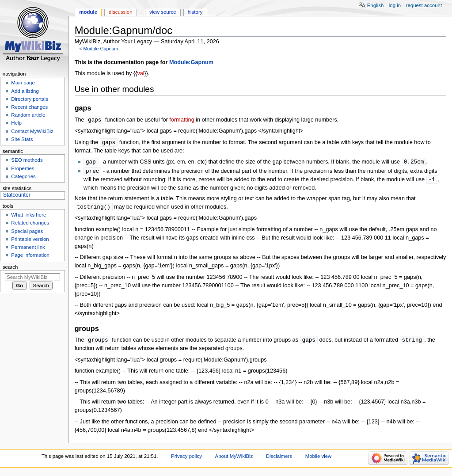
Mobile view (319, 459)
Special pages (27, 231)
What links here (28, 215)
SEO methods (27, 160)
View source (163, 12)
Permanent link (28, 247)
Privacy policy (186, 459)
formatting (182, 120)
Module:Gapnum (101, 49)
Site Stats (22, 139)
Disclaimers (279, 459)
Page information (30, 255)
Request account (424, 5)
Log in (395, 5)
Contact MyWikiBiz (32, 131)
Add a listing (25, 91)
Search (10, 267)
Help (16, 123)
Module (88, 12)
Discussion (120, 12)
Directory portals (29, 99)
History (195, 12)
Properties (23, 168)
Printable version (30, 239)
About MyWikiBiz (234, 459)
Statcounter (17, 195)
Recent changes (29, 107)
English (376, 5)
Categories (23, 176)
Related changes (30, 223)
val (141, 73)
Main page (23, 83)
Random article (28, 115)
